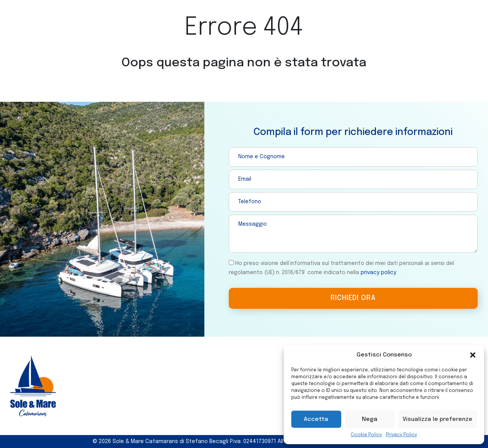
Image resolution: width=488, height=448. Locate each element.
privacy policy (378, 273)
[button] (473, 355)
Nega (370, 419)
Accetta (316, 419)
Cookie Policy (366, 435)
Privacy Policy (401, 435)
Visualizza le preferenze (437, 419)
